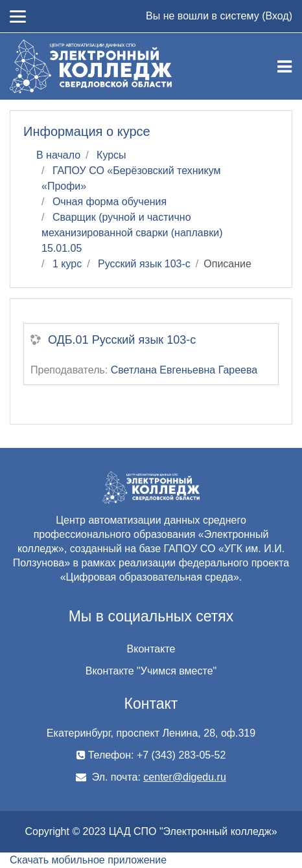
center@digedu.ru (184, 777)
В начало (58, 155)
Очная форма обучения (110, 202)
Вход (277, 16)
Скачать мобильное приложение (88, 860)
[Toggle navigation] (285, 67)
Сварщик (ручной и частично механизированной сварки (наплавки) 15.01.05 (132, 233)
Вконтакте (151, 649)
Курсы (111, 155)
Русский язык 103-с (144, 264)
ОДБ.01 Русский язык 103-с (122, 340)
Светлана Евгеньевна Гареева (184, 370)
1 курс (67, 264)
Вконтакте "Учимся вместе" (151, 671)
